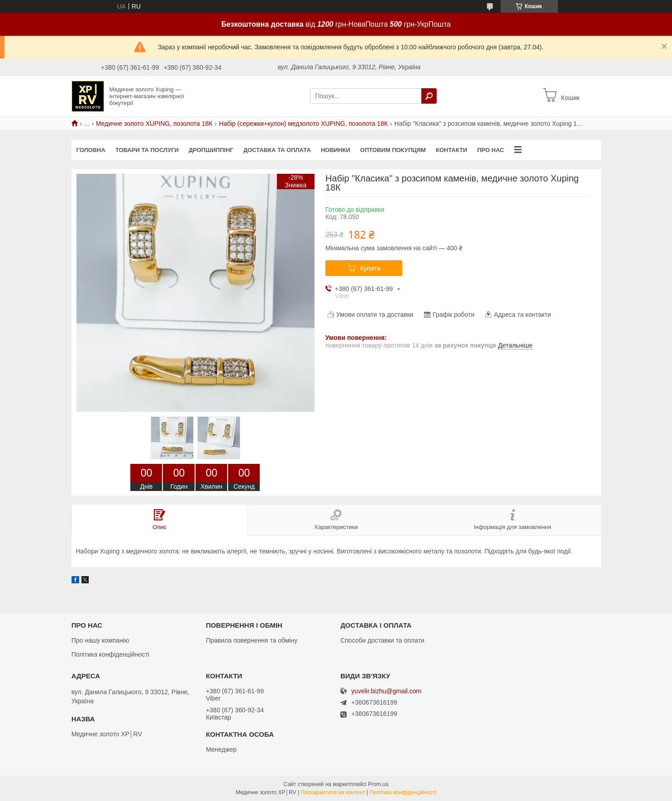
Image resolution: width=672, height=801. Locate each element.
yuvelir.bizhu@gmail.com (386, 691)
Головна (91, 150)
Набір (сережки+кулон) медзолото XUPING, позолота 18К (303, 124)
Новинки (336, 150)
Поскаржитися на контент (333, 792)
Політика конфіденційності (110, 654)
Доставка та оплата (277, 150)
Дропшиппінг (211, 150)
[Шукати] (429, 96)
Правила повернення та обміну (252, 640)
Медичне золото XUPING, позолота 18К (154, 124)
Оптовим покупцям (393, 150)
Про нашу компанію (100, 640)
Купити (370, 268)
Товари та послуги (147, 150)
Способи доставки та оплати (382, 640)
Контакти (452, 150)
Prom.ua (378, 784)
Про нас (490, 150)
